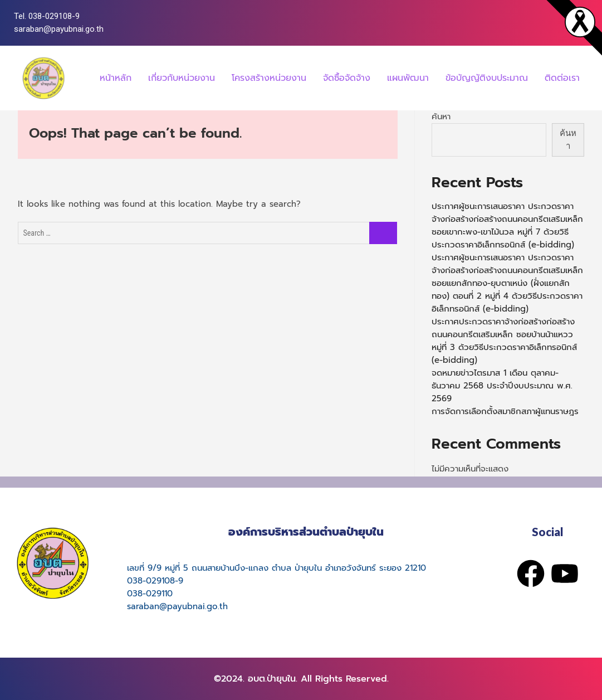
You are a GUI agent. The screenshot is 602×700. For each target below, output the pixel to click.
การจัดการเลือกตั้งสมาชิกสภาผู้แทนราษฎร (505, 411)
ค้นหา (441, 116)
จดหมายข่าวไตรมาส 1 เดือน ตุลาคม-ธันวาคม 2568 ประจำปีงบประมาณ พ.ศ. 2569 (502, 386)
